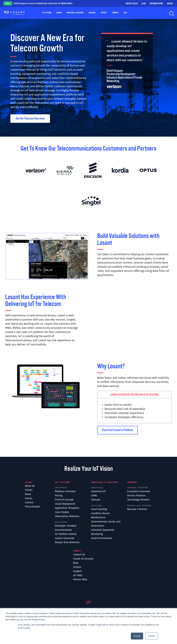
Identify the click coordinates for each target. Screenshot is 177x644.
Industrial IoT (98, 491)
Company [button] (115, 13)
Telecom (96, 500)
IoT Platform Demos (66, 534)
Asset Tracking (99, 509)
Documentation (156, 4)
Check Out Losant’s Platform (117, 430)
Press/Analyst (32, 507)
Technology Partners (138, 500)
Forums (77, 567)
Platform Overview (65, 491)
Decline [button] (152, 636)
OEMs (94, 496)
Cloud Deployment (65, 504)
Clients (29, 490)
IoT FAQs (78, 575)
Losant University (65, 538)
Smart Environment (102, 538)
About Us (30, 486)
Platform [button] (47, 13)
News (28, 494)
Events (29, 498)
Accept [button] (137, 636)
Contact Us (79, 555)
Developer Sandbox (66, 526)
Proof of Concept (64, 500)
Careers (29, 502)
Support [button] (104, 13)
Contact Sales (132, 4)
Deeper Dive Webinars (67, 542)
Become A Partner (137, 509)
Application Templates (67, 508)
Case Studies (62, 512)
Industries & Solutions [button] (75, 13)
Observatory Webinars (67, 516)
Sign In (170, 4)
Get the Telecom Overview (30, 118)
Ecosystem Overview (139, 491)
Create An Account (83, 559)
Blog (144, 4)
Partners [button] (92, 13)
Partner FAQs (80, 579)
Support (77, 571)
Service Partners (136, 496)
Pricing (59, 13)
